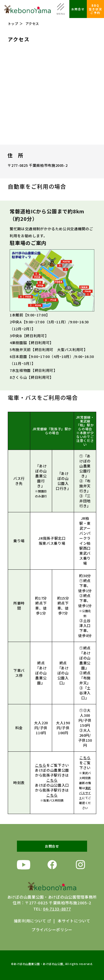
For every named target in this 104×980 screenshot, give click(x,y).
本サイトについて (74, 921)
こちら (41, 769)
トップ (13, 23)
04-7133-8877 (57, 909)
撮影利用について (30, 921)
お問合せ (78, 9)
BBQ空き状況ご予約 (95, 9)
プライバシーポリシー (52, 930)
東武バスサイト (85, 797)
